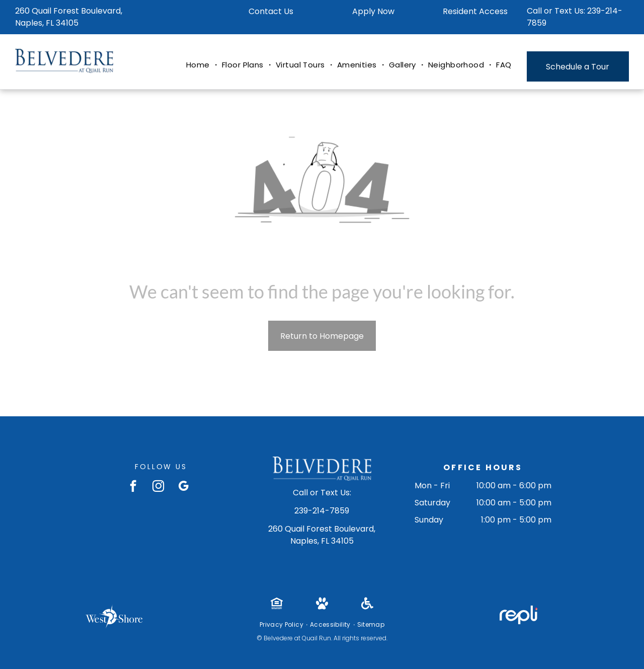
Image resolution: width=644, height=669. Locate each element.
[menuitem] (199, 65)
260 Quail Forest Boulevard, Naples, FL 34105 (69, 17)
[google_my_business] (183, 487)
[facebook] (133, 487)
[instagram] (158, 487)
